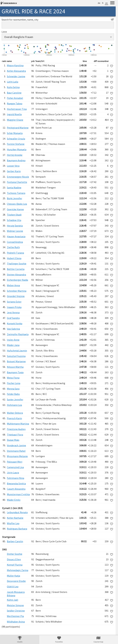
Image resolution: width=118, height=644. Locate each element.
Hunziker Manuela (17, 149)
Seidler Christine (16, 611)
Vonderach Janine (16, 445)
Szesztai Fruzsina (16, 356)
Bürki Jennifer (14, 198)
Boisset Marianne (16, 361)
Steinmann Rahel (16, 451)
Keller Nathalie (15, 518)
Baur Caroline (14, 93)
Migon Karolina (15, 65)
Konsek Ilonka (15, 323)
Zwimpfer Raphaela (18, 334)
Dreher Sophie (15, 554)
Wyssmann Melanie (17, 456)
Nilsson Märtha (15, 367)
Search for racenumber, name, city (58, 20)
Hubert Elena (14, 258)
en (106, 3)
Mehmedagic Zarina (18, 570)
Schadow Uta (14, 220)
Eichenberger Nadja (17, 280)
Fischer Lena (14, 383)
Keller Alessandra (16, 71)
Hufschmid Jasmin (17, 351)
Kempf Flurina (15, 565)
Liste (4, 32)
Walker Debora (15, 413)
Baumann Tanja (15, 372)
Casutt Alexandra (16, 489)
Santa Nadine (14, 187)
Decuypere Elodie (16, 581)
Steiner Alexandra (16, 274)
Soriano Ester (14, 302)
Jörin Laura (13, 472)
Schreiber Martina (17, 291)
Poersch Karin (14, 418)
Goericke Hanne (15, 209)
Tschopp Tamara (16, 193)
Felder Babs (13, 394)
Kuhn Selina (13, 87)
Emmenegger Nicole (18, 177)
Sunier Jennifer (15, 399)
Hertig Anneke (15, 155)
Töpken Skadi (14, 215)
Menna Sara (13, 389)
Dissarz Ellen (14, 559)
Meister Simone (15, 605)
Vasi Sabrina (13, 329)
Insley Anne (13, 340)
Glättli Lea (13, 586)
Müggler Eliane (15, 120)
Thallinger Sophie (17, 264)
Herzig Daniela (15, 226)
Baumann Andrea (16, 160)
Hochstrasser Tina (17, 109)
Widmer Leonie (15, 231)
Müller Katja (13, 576)
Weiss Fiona (13, 378)
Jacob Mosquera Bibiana (16, 594)
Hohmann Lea (14, 405)
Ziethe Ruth (13, 247)
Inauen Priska (14, 307)
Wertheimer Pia (15, 616)
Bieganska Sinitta (16, 483)
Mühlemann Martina (18, 424)
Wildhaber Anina (16, 622)
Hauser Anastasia (16, 236)
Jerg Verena (13, 312)
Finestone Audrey (16, 429)
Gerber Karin (14, 171)
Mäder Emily (14, 500)
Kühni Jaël (13, 600)
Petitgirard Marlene (18, 128)
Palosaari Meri (15, 462)
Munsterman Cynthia (18, 494)
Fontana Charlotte (17, 182)
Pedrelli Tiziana (15, 253)
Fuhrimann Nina (16, 478)
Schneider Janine (16, 76)
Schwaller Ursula (16, 139)
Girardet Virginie (16, 296)
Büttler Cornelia (16, 269)
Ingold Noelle (14, 114)
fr (103, 3)
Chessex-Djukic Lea (17, 204)
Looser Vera (13, 166)
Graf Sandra (13, 318)
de (99, 3)
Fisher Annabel (15, 98)
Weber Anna (13, 285)
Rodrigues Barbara (17, 529)
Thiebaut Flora (15, 435)
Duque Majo (13, 440)
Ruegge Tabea (15, 103)
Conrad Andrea (15, 242)
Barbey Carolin (15, 541)
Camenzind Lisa (15, 467)
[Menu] (112, 3)
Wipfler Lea (13, 523)
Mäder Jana (13, 345)
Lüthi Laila (13, 82)
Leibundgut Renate (17, 512)
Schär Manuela (15, 133)
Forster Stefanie (16, 144)
